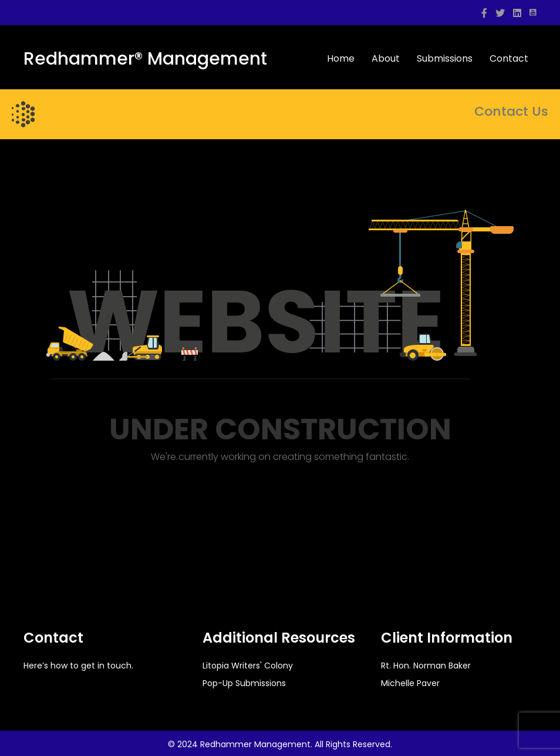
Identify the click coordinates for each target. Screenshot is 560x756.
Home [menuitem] (341, 58)
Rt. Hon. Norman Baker (426, 666)
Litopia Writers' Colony (248, 666)
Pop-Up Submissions (244, 683)
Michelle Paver (410, 683)
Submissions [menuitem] (445, 58)
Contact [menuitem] (509, 58)
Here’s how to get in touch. (78, 666)
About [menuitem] (386, 58)
